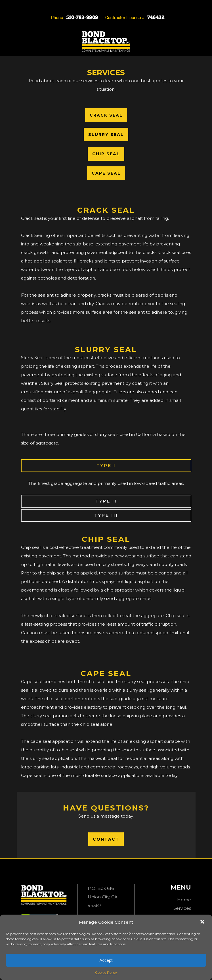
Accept (106, 960)
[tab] (106, 466)
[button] (203, 922)
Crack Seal (106, 115)
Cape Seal (106, 173)
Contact (106, 839)
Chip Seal (106, 154)
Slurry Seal (106, 135)
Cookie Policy (106, 972)
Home (184, 900)
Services (182, 908)
